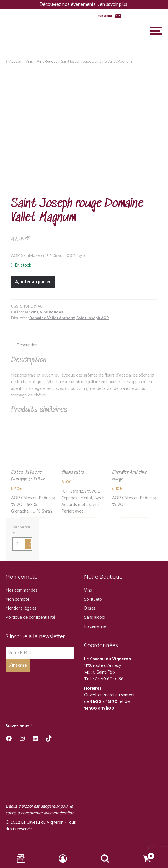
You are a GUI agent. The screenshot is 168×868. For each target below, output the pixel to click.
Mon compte (17, 599)
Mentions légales (21, 608)
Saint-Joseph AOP (93, 318)
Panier (140, 855)
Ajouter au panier (33, 282)
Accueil (15, 62)
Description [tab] (27, 345)
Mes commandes (21, 590)
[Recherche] (28, 544)
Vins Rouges (47, 62)
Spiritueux (93, 599)
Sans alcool (95, 617)
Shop (21, 859)
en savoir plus (114, 4)
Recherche (21, 530)
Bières (90, 608)
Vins (29, 62)
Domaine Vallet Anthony (52, 318)
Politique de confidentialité (30, 617)
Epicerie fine (95, 627)
